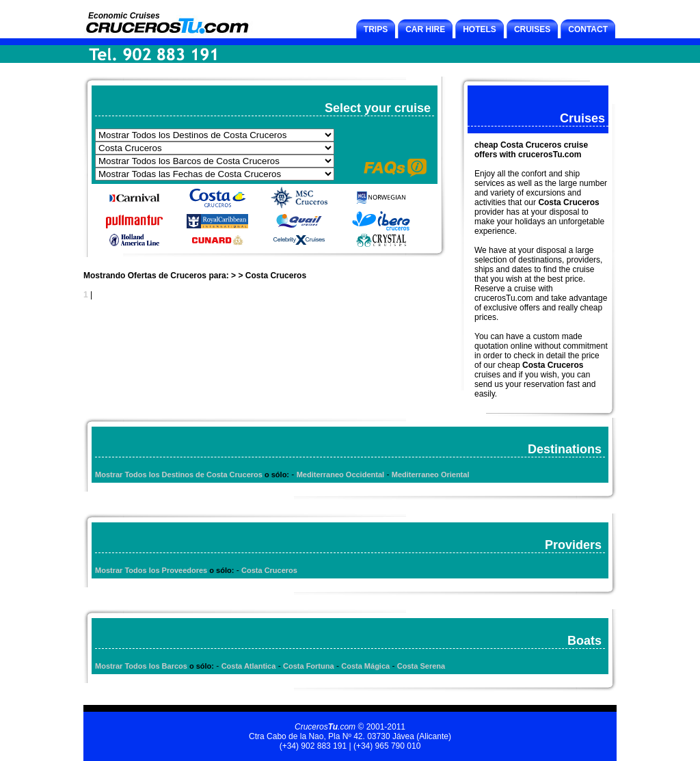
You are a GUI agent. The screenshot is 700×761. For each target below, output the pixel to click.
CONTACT (588, 29)
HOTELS (480, 29)
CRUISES (532, 29)
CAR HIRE (425, 29)
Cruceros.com (325, 727)
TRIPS (376, 29)
